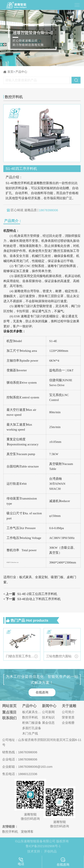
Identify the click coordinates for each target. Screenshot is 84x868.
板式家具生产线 (32, 712)
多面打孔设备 (32, 728)
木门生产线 (30, 734)
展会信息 (48, 723)
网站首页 (9, 706)
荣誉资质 (68, 717)
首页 (11, 72)
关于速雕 (69, 706)
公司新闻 (48, 712)
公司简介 (68, 712)
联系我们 (9, 718)
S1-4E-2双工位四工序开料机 (30, 594)
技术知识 (48, 717)
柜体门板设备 (32, 723)
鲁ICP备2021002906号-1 (43, 846)
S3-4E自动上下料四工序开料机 (32, 599)
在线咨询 (42, 692)
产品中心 (21, 72)
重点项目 (9, 712)
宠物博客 (27, 832)
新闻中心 (49, 706)
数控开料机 (30, 717)
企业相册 (68, 723)
